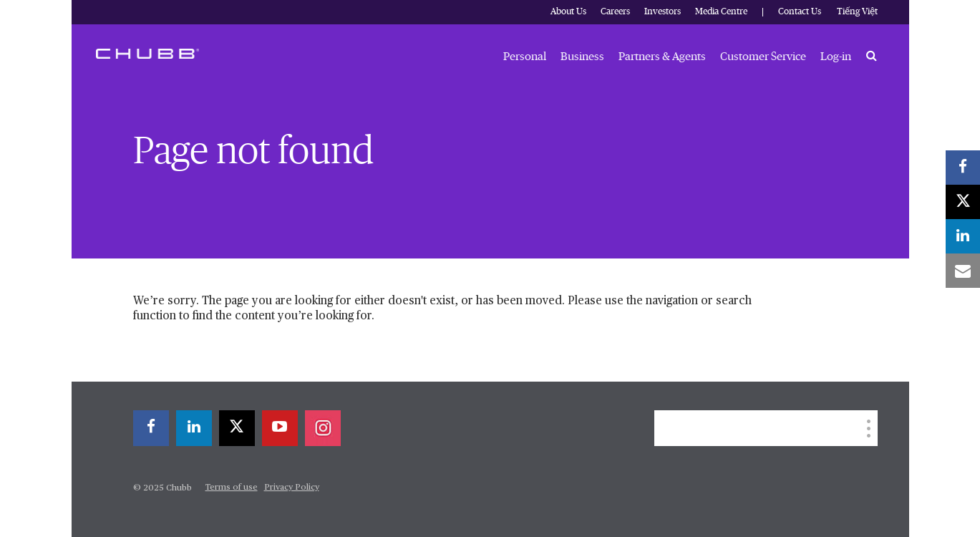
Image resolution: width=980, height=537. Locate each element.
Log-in (836, 57)
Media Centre (721, 12)
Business (582, 57)
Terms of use (232, 488)
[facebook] (151, 428)
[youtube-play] (280, 428)
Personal (525, 57)
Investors (663, 12)
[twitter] (237, 428)
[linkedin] (194, 428)
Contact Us (800, 12)
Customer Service (763, 57)
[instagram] (323, 428)
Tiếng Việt (857, 12)
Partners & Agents (662, 57)
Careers (615, 12)
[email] (963, 271)
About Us (568, 12)
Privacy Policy (292, 488)
